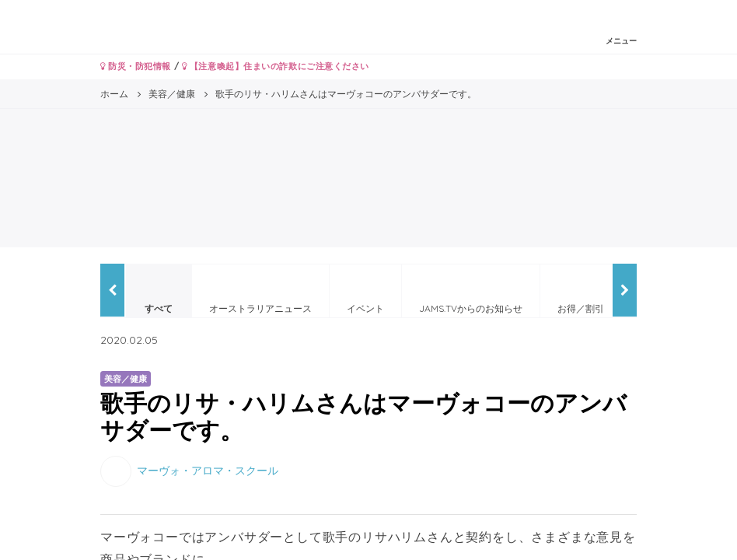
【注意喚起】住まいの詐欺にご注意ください (276, 66)
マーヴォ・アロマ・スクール (208, 471)
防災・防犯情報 (136, 66)
